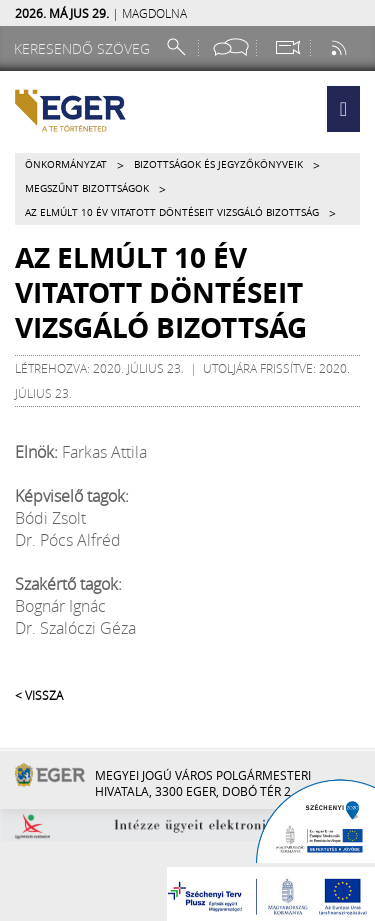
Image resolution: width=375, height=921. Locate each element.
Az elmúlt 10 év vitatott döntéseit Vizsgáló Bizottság (172, 212)
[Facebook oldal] (231, 47)
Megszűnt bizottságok (87, 188)
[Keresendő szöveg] (85, 48)
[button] (343, 109)
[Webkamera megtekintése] (287, 47)
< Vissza (39, 695)
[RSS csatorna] (341, 47)
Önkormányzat (66, 164)
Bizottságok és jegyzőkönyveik (218, 164)
